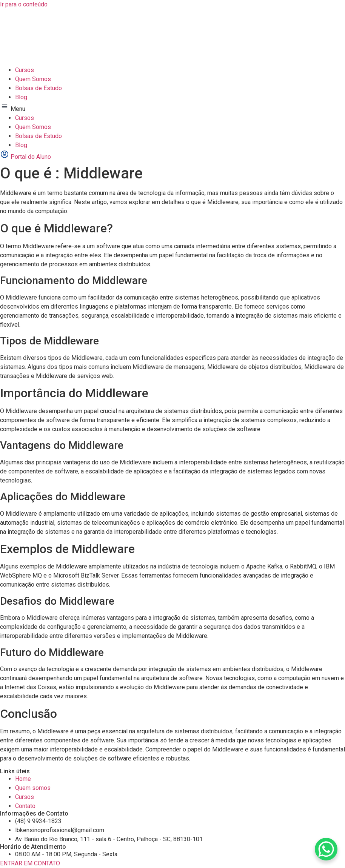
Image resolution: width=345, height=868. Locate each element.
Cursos (25, 70)
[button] (172, 108)
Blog (21, 97)
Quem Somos (33, 79)
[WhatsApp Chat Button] (326, 849)
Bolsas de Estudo (39, 88)
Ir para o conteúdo (24, 4)
